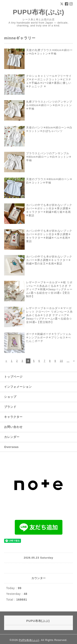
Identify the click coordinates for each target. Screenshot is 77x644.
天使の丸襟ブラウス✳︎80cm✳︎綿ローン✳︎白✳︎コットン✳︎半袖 (49, 52)
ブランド (10, 407)
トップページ (13, 377)
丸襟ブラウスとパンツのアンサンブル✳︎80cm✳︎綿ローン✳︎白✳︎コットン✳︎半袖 (49, 105)
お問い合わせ (13, 427)
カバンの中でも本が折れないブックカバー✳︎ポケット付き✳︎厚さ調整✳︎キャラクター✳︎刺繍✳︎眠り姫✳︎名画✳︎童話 (49, 210)
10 (61, 361)
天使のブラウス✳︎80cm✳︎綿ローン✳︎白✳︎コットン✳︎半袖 (49, 181)
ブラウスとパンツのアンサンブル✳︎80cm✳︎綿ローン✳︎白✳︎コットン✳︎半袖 (49, 157)
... (68, 361)
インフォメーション (18, 387)
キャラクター (13, 417)
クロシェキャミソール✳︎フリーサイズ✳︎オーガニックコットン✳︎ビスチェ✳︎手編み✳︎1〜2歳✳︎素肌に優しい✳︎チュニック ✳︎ (49, 81)
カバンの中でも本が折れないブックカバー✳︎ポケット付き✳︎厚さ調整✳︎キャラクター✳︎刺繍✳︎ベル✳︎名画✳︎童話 (49, 236)
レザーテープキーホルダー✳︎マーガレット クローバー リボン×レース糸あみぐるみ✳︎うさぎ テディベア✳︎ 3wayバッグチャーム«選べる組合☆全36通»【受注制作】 (49, 315)
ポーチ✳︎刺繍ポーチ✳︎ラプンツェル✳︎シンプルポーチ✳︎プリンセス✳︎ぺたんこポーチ (49, 337)
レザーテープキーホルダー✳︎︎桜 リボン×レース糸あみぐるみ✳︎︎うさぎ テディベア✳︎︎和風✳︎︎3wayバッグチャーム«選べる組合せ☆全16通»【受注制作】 (49, 289)
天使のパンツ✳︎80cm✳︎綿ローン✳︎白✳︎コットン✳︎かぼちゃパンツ (49, 129)
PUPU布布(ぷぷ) (38, 12)
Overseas (11, 447)
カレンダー (12, 437)
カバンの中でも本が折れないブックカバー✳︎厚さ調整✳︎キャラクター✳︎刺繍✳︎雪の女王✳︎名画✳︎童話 (49, 260)
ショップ (10, 397)
